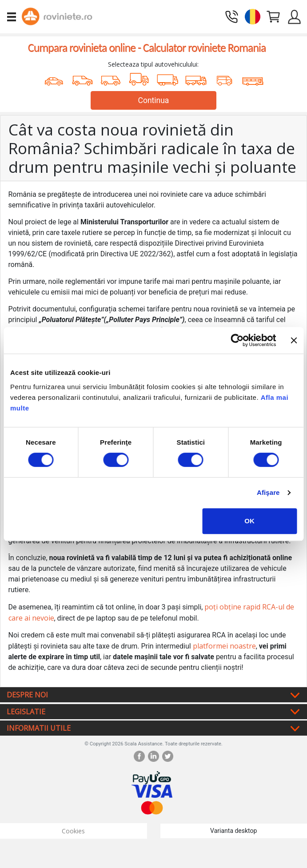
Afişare (268, 492)
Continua (154, 100)
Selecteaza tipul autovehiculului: (153, 64)
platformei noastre (224, 646)
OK (249, 521)
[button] (253, 16)
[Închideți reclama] (294, 340)
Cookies (73, 831)
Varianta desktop (233, 831)
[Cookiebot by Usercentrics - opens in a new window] (237, 340)
